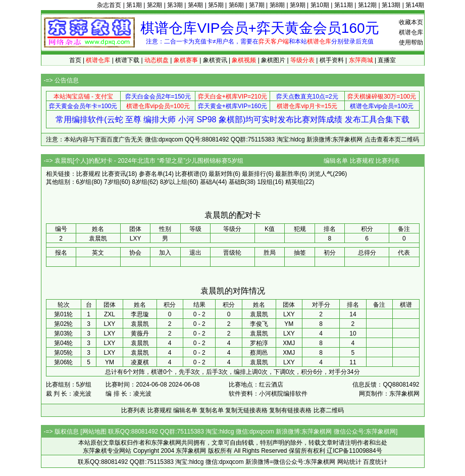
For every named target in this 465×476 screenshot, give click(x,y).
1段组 (265, 182)
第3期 (175, 5)
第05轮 (63, 353)
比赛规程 (362, 161)
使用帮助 (411, 42)
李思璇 (140, 314)
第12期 (367, 5)
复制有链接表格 (290, 410)
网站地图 (94, 432)
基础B (237, 182)
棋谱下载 (127, 60)
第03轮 (63, 334)
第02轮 (63, 324)
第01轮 (63, 314)
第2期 (155, 5)
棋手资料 (332, 60)
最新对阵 (221, 174)
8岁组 (140, 182)
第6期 (237, 5)
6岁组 (84, 182)
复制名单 (212, 410)
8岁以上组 (174, 182)
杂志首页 (109, 5)
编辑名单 (336, 161)
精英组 (294, 182)
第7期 (257, 5)
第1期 (134, 5)
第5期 (216, 5)
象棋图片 (273, 60)
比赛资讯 (114, 174)
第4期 (196, 5)
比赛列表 (388, 161)
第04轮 (63, 343)
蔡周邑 (259, 353)
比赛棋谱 (187, 174)
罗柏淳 (259, 343)
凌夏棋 (140, 362)
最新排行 (254, 174)
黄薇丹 (140, 334)
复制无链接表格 (246, 410)
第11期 (344, 5)
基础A (208, 182)
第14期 (415, 5)
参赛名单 (151, 174)
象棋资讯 (215, 60)
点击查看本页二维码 (392, 139)
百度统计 (375, 462)
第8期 (277, 5)
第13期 (391, 5)
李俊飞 (259, 324)
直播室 (387, 60)
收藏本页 (411, 22)
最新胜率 (287, 174)
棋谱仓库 (411, 32)
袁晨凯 (259, 314)
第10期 (320, 5)
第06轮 (63, 362)
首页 (75, 60)
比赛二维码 (329, 410)
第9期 (298, 5)
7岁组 (112, 182)
